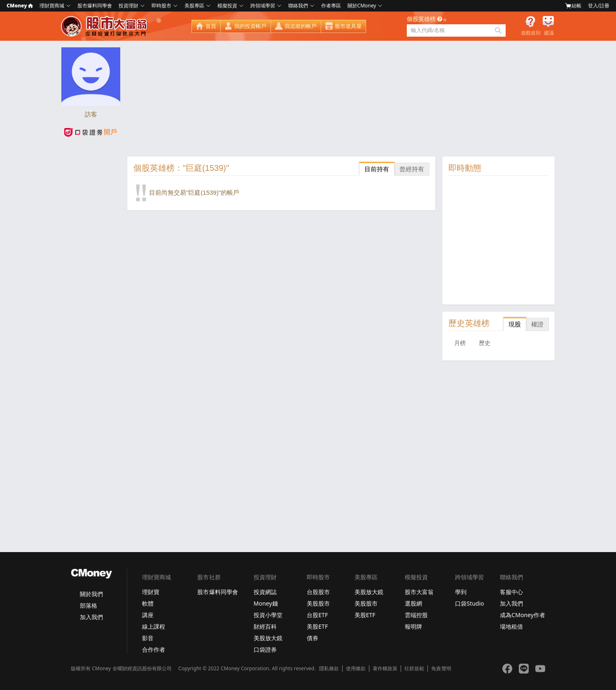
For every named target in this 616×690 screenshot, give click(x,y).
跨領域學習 (263, 6)
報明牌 (413, 626)
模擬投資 (227, 6)
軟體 (148, 603)
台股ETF (317, 615)
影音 (148, 638)
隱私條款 (329, 669)
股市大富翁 (419, 592)
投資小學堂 (268, 615)
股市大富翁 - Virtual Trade (105, 26)
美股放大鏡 (268, 638)
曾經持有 (412, 169)
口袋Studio (469, 603)
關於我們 (91, 594)
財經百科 (265, 626)
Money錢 (266, 603)
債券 (313, 638)
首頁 (211, 26)
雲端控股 (416, 615)
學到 (461, 592)
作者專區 (331, 6)
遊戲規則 (531, 33)
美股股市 (318, 603)
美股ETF (317, 626)
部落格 (89, 605)
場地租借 (511, 626)
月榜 (460, 343)
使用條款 (356, 669)
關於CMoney (362, 6)
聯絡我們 (298, 6)
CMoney (20, 6)
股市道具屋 (348, 26)
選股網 (413, 603)
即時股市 (161, 6)
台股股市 (318, 592)
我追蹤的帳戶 (301, 26)
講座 (148, 615)
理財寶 (151, 592)
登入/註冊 (599, 6)
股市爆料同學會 (95, 6)
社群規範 (414, 669)
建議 (549, 33)
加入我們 (91, 617)
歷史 (485, 343)
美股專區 (194, 6)
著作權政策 (385, 669)
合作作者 (154, 649)
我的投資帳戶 (250, 26)
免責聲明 (441, 669)
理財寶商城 (52, 6)
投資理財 (128, 6)
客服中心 (511, 592)
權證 (537, 324)
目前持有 (377, 169)
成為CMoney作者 (523, 615)
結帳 (573, 6)
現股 (515, 324)
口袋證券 (265, 649)
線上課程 (154, 626)
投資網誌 (265, 592)
